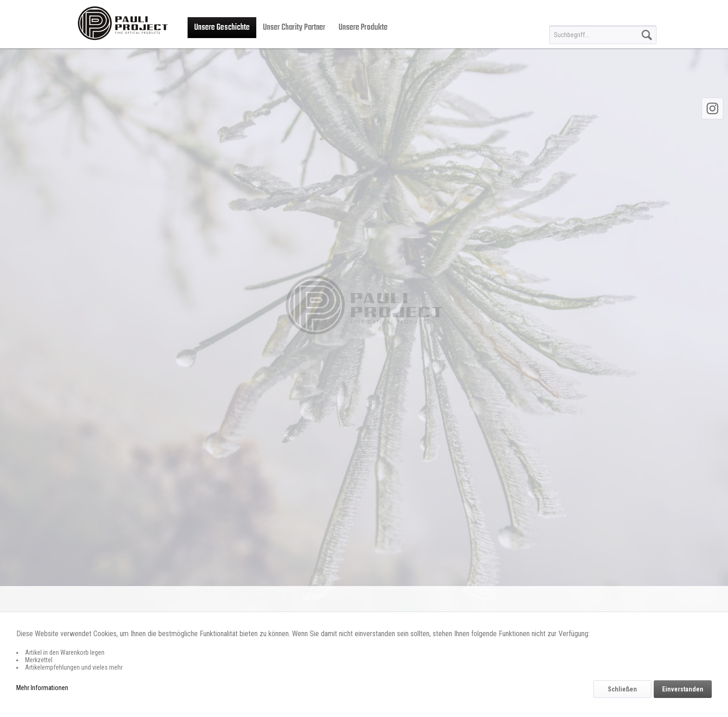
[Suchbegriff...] (603, 35)
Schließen (622, 689)
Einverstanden (683, 689)
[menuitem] (603, 35)
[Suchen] (647, 35)
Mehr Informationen (42, 688)
